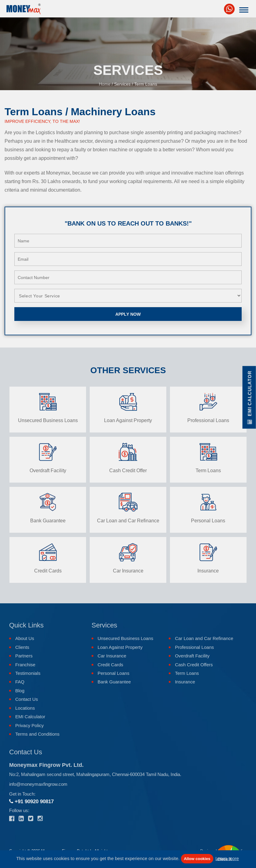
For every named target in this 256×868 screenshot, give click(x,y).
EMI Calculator (30, 717)
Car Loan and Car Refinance (204, 638)
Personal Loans (114, 673)
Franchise (25, 665)
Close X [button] (225, 859)
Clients (22, 647)
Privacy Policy (29, 725)
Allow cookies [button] (197, 859)
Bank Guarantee (114, 682)
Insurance (185, 682)
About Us (25, 638)
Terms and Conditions (37, 734)
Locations (25, 708)
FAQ (20, 682)
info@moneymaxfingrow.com (38, 784)
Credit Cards (110, 665)
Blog (20, 691)
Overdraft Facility (192, 656)
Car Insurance (112, 656)
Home (105, 84)
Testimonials (28, 673)
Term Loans (187, 673)
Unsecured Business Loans (126, 638)
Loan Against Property (120, 647)
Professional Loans (194, 647)
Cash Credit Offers (194, 665)
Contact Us (27, 699)
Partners (24, 656)
